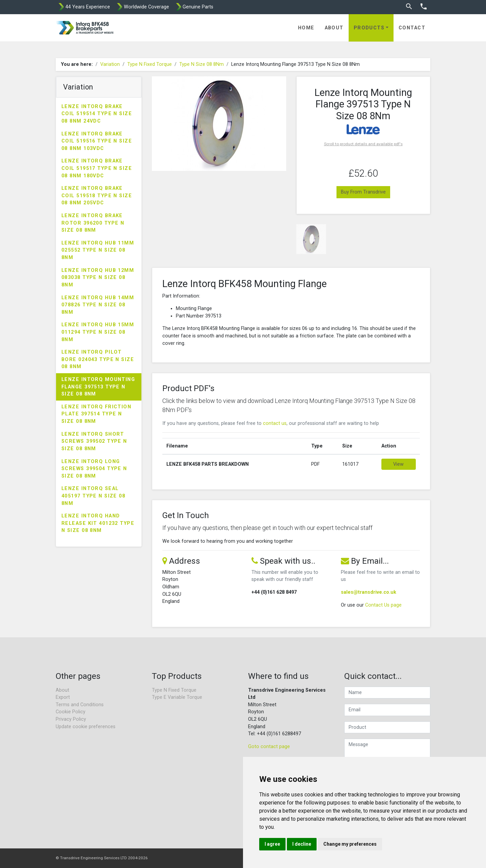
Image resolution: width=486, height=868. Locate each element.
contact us (275, 423)
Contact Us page (383, 605)
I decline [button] (302, 844)
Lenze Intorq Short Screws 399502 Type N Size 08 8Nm (94, 441)
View (398, 464)
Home (306, 28)
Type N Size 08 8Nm (201, 64)
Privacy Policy (71, 719)
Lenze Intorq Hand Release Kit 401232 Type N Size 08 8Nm (98, 523)
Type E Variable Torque (177, 697)
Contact (412, 28)
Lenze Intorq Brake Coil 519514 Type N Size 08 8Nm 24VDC (97, 114)
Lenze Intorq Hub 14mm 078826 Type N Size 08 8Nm (98, 305)
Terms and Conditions (80, 705)
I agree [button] (272, 844)
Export (63, 697)
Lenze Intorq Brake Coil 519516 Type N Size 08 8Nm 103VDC (97, 141)
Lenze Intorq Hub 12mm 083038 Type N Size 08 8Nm (98, 278)
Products (369, 28)
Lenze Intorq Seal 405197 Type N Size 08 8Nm (93, 496)
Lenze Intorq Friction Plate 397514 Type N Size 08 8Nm (96, 414)
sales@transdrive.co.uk (369, 592)
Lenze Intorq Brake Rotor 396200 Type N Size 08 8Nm (93, 223)
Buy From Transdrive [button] (363, 192)
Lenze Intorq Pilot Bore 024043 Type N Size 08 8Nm (98, 359)
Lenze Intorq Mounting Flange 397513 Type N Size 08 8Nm (98, 387)
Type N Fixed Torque (150, 64)
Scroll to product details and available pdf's (363, 144)
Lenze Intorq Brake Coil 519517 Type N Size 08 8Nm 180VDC (97, 168)
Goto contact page (269, 747)
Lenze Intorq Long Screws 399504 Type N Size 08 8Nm (94, 469)
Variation (110, 64)
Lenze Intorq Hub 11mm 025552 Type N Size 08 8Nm (98, 250)
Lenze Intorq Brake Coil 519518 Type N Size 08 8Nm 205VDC (97, 196)
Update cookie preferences (86, 727)
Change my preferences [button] (350, 844)
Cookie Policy (71, 712)
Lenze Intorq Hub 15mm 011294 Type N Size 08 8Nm (98, 332)
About (334, 28)
